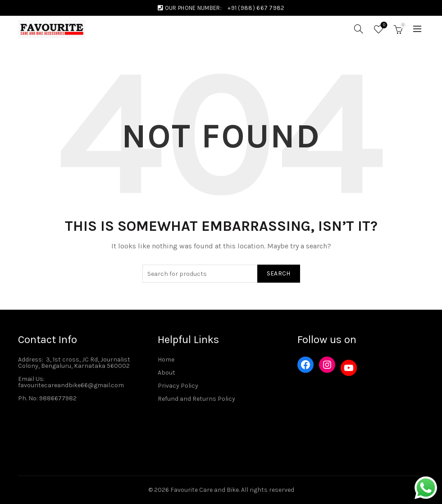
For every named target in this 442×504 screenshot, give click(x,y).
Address (30, 360)
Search (279, 273)
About (166, 373)
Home (166, 360)
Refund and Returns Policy (196, 399)
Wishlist (383, 25)
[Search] (359, 29)
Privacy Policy (178, 386)
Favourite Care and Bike (205, 490)
